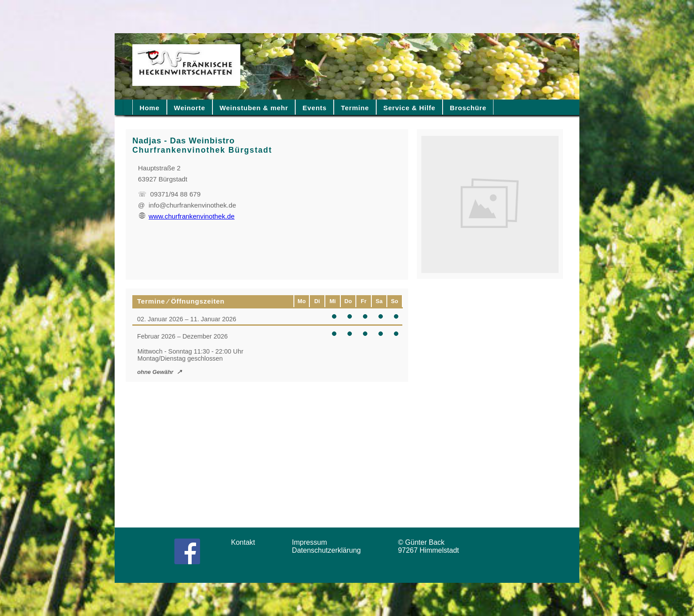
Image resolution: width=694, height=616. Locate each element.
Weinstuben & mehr (254, 108)
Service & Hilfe (409, 108)
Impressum (312, 542)
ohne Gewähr (155, 372)
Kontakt (246, 542)
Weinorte (190, 108)
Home (149, 108)
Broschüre (468, 108)
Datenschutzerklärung (329, 550)
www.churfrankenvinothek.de (187, 216)
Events (315, 108)
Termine (355, 108)
